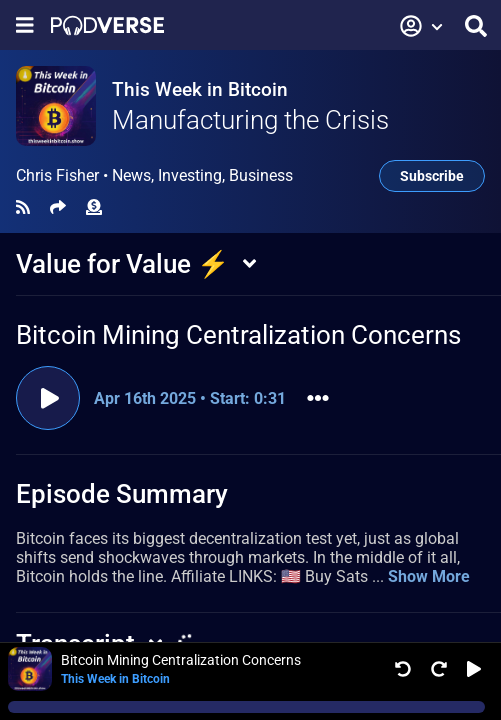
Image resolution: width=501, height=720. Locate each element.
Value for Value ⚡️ (122, 264)
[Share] (58, 207)
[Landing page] (107, 25)
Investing (190, 175)
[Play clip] (48, 398)
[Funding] (94, 207)
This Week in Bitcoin (200, 89)
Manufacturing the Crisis (250, 120)
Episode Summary (122, 494)
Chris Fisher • (154, 176)
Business (261, 175)
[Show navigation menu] (25, 25)
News (131, 175)
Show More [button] (429, 576)
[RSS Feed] (23, 207)
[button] (422, 26)
